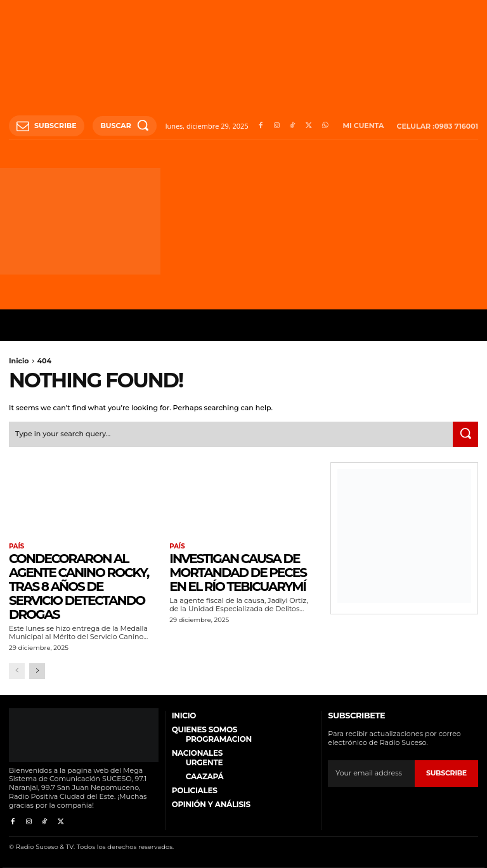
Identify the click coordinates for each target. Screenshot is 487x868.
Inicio (19, 361)
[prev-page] (17, 671)
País (16, 547)
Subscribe (446, 773)
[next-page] (37, 671)
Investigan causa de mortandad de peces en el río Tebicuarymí (238, 573)
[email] (371, 774)
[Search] (465, 434)
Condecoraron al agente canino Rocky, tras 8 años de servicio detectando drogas (79, 586)
